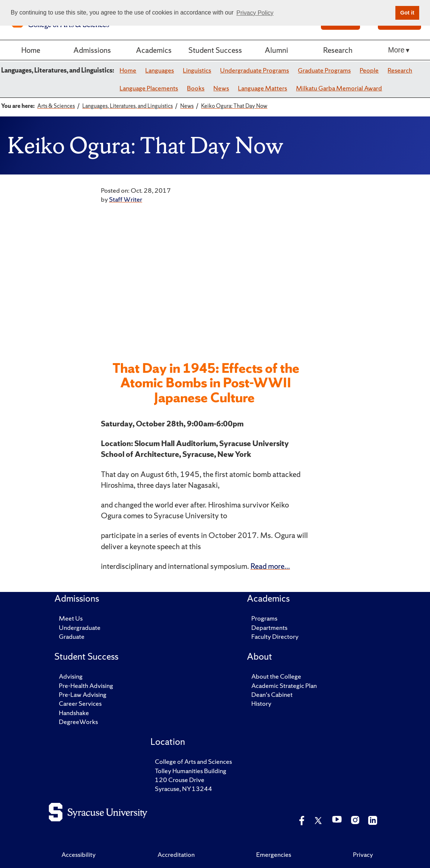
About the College (276, 676)
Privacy (363, 854)
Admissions (92, 50)
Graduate (72, 636)
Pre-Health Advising (86, 686)
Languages (160, 70)
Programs (264, 618)
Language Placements (149, 88)
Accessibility (79, 854)
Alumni (276, 50)
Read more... (270, 566)
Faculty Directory (275, 636)
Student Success (215, 50)
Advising (71, 676)
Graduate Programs (324, 70)
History (261, 703)
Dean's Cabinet (272, 694)
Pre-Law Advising (83, 694)
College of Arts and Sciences (193, 761)
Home (31, 50)
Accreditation (176, 854)
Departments (269, 627)
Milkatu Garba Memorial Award (339, 88)
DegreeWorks (78, 722)
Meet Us (71, 618)
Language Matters (262, 88)
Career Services (80, 703)
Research (338, 50)
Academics (154, 50)
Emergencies (274, 854)
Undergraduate (80, 627)
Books (196, 88)
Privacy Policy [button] (255, 13)
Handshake (74, 713)
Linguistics (197, 70)
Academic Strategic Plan (284, 686)
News (221, 88)
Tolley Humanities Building (191, 771)
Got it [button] (407, 13)
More (396, 50)
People (369, 70)
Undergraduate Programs (254, 70)
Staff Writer (126, 199)
